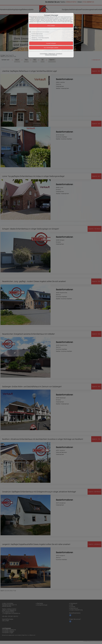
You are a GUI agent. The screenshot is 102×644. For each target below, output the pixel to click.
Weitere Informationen (51, 55)
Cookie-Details (44, 54)
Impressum (59, 54)
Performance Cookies (37, 36)
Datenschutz (52, 54)
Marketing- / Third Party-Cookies (40, 38)
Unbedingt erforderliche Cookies (40, 32)
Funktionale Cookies (37, 34)
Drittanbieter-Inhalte (37, 40)
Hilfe (71, 22)
